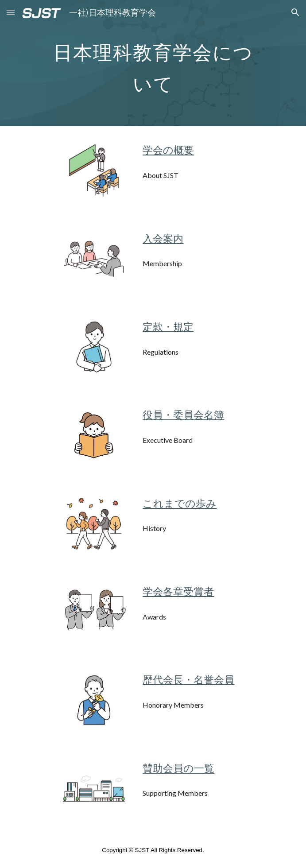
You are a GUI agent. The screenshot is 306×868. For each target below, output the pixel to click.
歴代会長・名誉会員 (188, 680)
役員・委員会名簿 (183, 415)
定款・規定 (168, 327)
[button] (11, 12)
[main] (153, 63)
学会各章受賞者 (178, 591)
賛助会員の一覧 (178, 768)
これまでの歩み (180, 503)
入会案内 (163, 238)
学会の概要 (168, 150)
